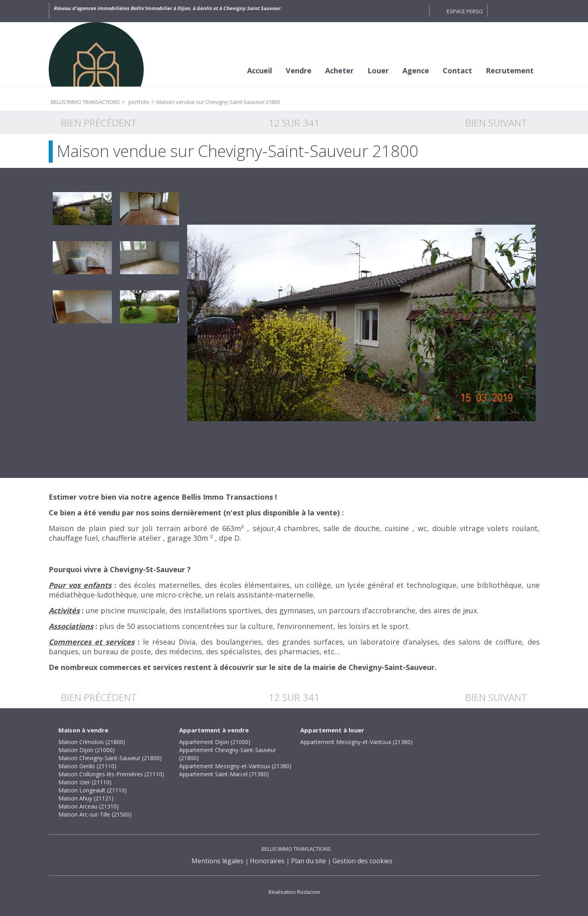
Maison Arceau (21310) (89, 806)
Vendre (299, 70)
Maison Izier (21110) (85, 782)
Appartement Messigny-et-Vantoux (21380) (235, 766)
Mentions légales (218, 861)
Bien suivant (496, 123)
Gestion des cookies (362, 861)
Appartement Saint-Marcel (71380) (224, 774)
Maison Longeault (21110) (93, 790)
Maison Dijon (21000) (87, 750)
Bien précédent (99, 123)
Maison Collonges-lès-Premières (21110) (111, 774)
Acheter (339, 70)
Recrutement (510, 70)
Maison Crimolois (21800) (92, 742)
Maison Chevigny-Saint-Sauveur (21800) (110, 758)
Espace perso (465, 11)
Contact (457, 70)
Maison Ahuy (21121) (86, 798)
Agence (416, 70)
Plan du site (308, 861)
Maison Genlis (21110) (87, 766)
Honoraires (267, 861)
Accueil (260, 70)
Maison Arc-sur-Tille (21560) (95, 814)
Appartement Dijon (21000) (215, 742)
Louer (378, 70)
